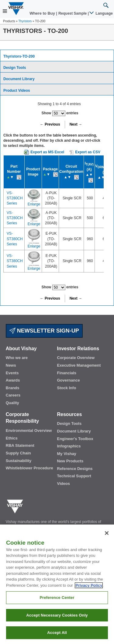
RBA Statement (20, 445)
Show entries (60, 113)
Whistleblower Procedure (29, 468)
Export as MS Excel (47, 152)
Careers (13, 395)
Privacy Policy (89, 585)
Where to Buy (43, 13)
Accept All (57, 633)
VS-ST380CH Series (15, 239)
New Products (70, 461)
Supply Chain (18, 453)
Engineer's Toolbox (75, 439)
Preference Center (57, 598)
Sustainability (19, 461)
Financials (67, 373)
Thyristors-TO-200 (19, 56)
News (11, 365)
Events (12, 373)
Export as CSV (85, 152)
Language (101, 13)
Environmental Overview (29, 431)
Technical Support (74, 476)
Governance (69, 380)
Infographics (69, 446)
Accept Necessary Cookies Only (57, 615)
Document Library (19, 79)
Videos (64, 484)
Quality (12, 403)
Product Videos (17, 91)
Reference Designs (75, 469)
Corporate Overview (76, 358)
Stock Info (67, 388)
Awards (13, 380)
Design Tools (15, 68)
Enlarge (34, 204)
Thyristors (25, 21)
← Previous (50, 124)
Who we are (17, 358)
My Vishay (67, 454)
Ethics (12, 438)
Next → (76, 124)
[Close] (107, 533)
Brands (13, 388)
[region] (57, 584)
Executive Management (79, 365)
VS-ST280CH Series (15, 198)
